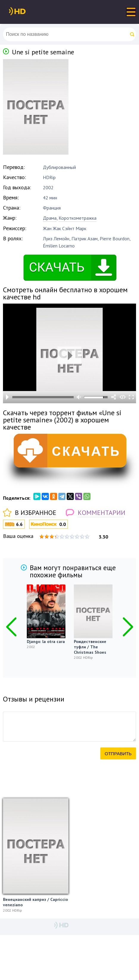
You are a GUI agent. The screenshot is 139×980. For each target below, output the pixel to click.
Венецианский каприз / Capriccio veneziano (35, 902)
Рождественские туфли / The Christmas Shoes (90, 647)
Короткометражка (78, 218)
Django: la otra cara (46, 641)
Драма (50, 218)
